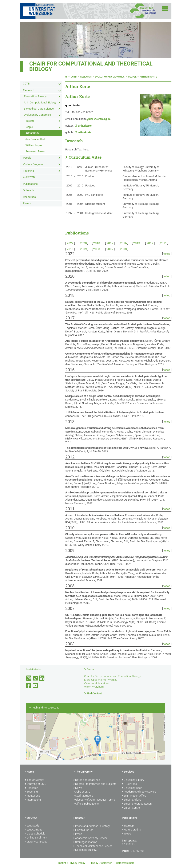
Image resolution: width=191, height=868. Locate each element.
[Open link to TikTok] (36, 678)
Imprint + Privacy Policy (71, 863)
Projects (30, 121)
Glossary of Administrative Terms (94, 800)
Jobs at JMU (82, 792)
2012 (150, 243)
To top (126, 834)
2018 (97, 243)
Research (29, 90)
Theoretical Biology (35, 96)
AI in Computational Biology (40, 102)
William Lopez (34, 145)
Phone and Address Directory (92, 826)
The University (34, 780)
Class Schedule (35, 834)
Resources (29, 197)
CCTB (26, 84)
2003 (123, 249)
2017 (110, 243)
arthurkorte (85, 126)
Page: (125, 851)
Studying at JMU (36, 784)
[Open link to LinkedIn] (42, 678)
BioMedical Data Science (39, 109)
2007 (110, 249)
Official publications (86, 804)
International (33, 800)
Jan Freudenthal (35, 139)
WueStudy (32, 826)
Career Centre (131, 808)
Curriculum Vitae (85, 157)
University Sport (132, 788)
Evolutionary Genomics (37, 115)
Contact (91, 670)
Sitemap (128, 826)
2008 (97, 249)
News (78, 788)
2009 (83, 249)
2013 (137, 243)
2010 (70, 249)
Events (27, 203)
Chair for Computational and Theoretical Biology (91, 66)
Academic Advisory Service (139, 792)
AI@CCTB (29, 177)
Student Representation (137, 804)
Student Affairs (132, 800)
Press (78, 834)
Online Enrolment (36, 838)
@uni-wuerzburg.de (99, 119)
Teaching (28, 171)
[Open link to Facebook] (29, 686)
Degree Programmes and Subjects (95, 784)
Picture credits (131, 830)
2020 (83, 243)
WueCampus (34, 830)
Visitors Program (33, 164)
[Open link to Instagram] (29, 678)
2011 (163, 243)
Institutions (33, 796)
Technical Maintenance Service (93, 846)
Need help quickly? (85, 850)
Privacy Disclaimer (101, 863)
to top (167, 254)
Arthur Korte (33, 133)
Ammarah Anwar (35, 151)
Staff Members (83, 796)
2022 (70, 243)
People (29, 127)
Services (128, 772)
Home (29, 772)
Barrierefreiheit (125, 863)
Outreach (28, 190)
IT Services (129, 784)
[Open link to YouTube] (36, 686)
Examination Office (134, 796)
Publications (30, 184)
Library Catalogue (36, 842)
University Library (133, 780)
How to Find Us (83, 830)
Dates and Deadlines (87, 780)
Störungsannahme (85, 842)
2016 (123, 243)
